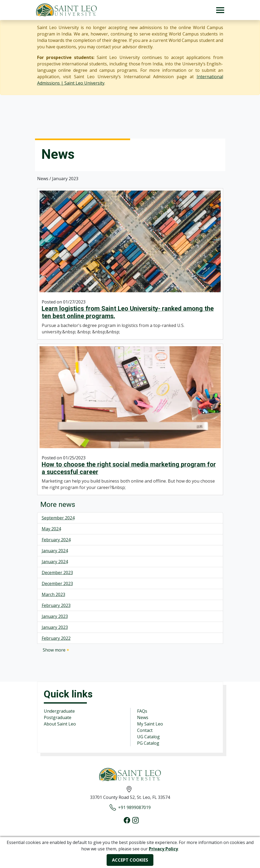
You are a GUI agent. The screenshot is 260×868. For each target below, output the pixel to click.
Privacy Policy (163, 849)
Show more (56, 650)
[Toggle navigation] (220, 10)
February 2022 (56, 638)
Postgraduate (58, 717)
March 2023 (53, 594)
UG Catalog (148, 737)
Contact (145, 730)
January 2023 (55, 616)
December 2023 (57, 573)
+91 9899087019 (130, 807)
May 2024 (51, 529)
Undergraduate (59, 711)
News (143, 717)
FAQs (142, 711)
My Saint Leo (150, 724)
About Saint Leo (60, 724)
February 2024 (56, 540)
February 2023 (56, 605)
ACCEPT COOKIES (130, 860)
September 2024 (58, 518)
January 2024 (55, 551)
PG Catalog (148, 743)
